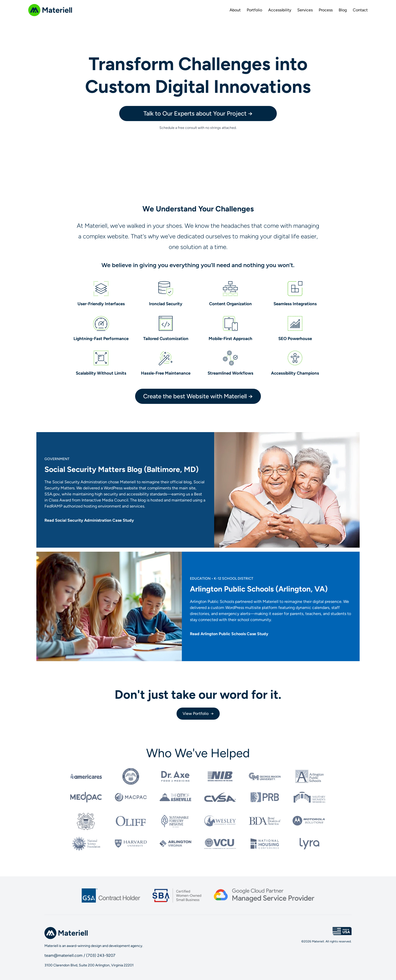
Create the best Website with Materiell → (198, 396)
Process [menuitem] (326, 10)
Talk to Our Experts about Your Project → (198, 113)
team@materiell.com (64, 955)
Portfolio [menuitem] (254, 10)
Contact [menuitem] (360, 10)
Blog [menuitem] (343, 10)
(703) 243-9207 (101, 955)
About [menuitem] (235, 10)
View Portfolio (198, 714)
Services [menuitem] (305, 10)
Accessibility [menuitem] (280, 10)
